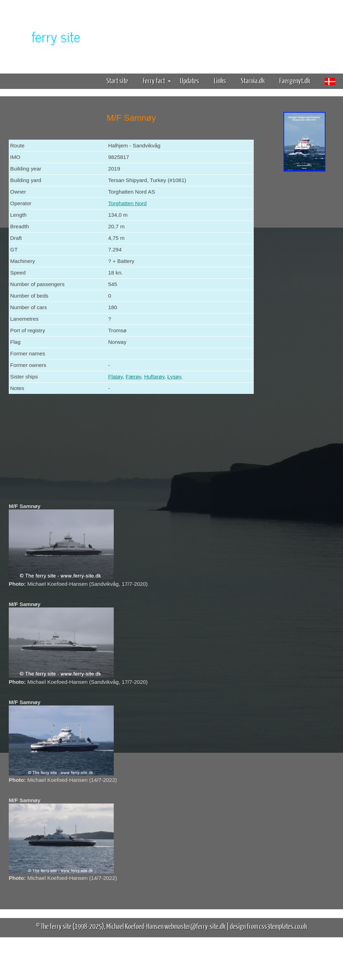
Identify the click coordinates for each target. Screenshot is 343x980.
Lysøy (174, 377)
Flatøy (115, 377)
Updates (190, 80)
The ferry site (56, 926)
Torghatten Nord (127, 203)
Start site (117, 80)
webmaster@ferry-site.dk (195, 926)
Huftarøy (154, 377)
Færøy (133, 377)
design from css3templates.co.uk (268, 926)
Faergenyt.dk (295, 80)
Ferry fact (157, 80)
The (44, 36)
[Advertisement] (304, 283)
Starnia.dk (253, 80)
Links (220, 80)
